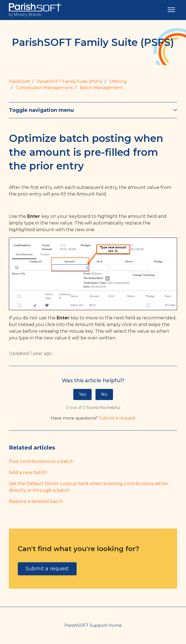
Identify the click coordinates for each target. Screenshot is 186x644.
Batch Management (101, 87)
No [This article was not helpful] (104, 394)
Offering (118, 81)
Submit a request (117, 418)
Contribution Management (44, 87)
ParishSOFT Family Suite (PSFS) (70, 81)
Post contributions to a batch (41, 461)
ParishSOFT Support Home (93, 625)
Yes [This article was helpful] (82, 394)
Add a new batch (28, 472)
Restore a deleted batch (36, 501)
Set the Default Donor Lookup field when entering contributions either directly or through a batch (89, 487)
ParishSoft (19, 81)
